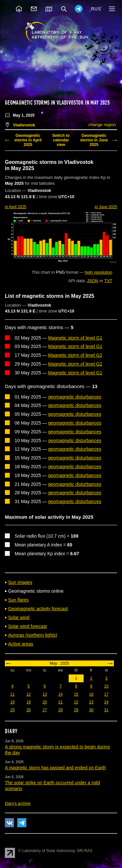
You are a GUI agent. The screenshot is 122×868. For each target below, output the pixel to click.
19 (28, 702)
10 (106, 686)
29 (76, 710)
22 (76, 702)
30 (91, 710)
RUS (96, 9)
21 (60, 702)
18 (12, 702)
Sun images (20, 582)
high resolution (98, 272)
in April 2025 (16, 207)
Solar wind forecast (27, 626)
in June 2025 (106, 207)
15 (76, 694)
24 (106, 702)
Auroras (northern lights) (33, 635)
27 (45, 710)
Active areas (21, 644)
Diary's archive (18, 803)
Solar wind (19, 617)
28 (60, 710)
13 (45, 694)
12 (28, 694)
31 (106, 710)
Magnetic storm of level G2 (75, 355)
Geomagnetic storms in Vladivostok (44, 103)
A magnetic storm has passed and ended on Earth (55, 768)
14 (60, 694)
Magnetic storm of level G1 (75, 338)
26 (28, 710)
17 (106, 694)
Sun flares (18, 600)
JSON (93, 281)
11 (12, 694)
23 (91, 702)
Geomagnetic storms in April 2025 (28, 140)
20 (45, 702)
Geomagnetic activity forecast (38, 609)
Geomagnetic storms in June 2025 (94, 140)
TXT (108, 281)
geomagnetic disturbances (75, 397)
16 (91, 694)
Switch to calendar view (61, 140)
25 (12, 710)
